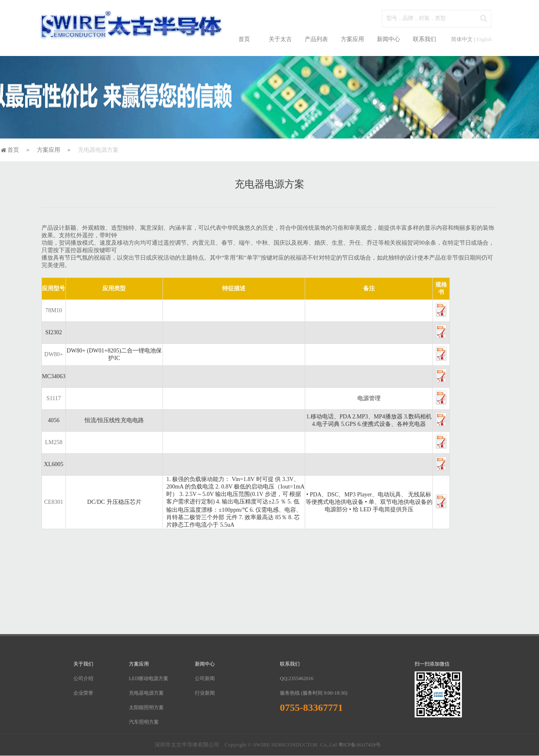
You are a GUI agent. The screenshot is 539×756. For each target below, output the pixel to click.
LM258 (53, 442)
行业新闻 (205, 693)
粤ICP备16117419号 (359, 745)
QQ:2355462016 (297, 678)
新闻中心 (388, 39)
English (484, 39)
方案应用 (352, 39)
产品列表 (316, 39)
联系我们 (425, 39)
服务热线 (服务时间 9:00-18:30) (314, 693)
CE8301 (53, 502)
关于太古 (280, 39)
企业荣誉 (83, 693)
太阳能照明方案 (146, 707)
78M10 (53, 310)
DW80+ (54, 354)
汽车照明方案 (144, 722)
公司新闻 (205, 678)
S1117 (54, 398)
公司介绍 (83, 678)
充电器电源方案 (146, 693)
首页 (244, 39)
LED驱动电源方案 (149, 678)
